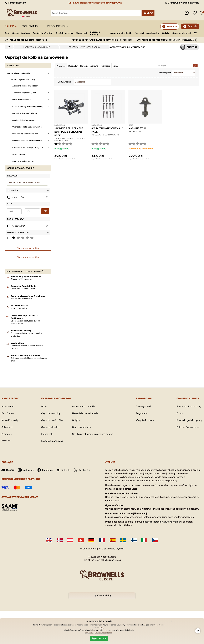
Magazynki (81, 33)
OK (45, 211)
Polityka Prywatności (188, 427)
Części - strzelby (65, 33)
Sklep (9, 26)
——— (195, 33)
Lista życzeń (195, 13)
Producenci (56, 26)
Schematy (30, 26)
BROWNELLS (60, 125)
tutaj (102, 628)
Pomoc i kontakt (15, 3)
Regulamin (142, 413)
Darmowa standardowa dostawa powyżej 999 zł (95, 3)
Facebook (45, 470)
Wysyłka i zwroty (145, 420)
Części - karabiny (21, 33)
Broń (7, 33)
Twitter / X (82, 470)
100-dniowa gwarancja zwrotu (182, 3)
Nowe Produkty (10, 420)
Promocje (193, 26)
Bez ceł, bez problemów (21, 299)
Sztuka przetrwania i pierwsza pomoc (93, 434)
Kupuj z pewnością (19, 308)
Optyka (166, 33)
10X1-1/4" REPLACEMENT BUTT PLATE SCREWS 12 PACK (69, 132)
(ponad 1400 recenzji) (110, 40)
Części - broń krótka (43, 33)
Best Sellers (8, 413)
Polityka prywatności (104, 633)
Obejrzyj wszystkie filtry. (28, 248)
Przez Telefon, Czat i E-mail (23, 289)
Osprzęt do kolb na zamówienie (65, 159)
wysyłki (120, 549)
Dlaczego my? (144, 406)
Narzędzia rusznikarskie (147, 33)
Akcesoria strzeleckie (121, 33)
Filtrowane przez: (164, 73)
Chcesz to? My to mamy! (21, 279)
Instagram (26, 470)
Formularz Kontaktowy (189, 406)
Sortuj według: (65, 82)
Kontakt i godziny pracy (190, 420)
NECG (131, 125)
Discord (8, 470)
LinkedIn (63, 470)
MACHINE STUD (137, 128)
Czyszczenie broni (182, 33)
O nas (180, 413)
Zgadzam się (99, 638)
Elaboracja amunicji (95, 33)
